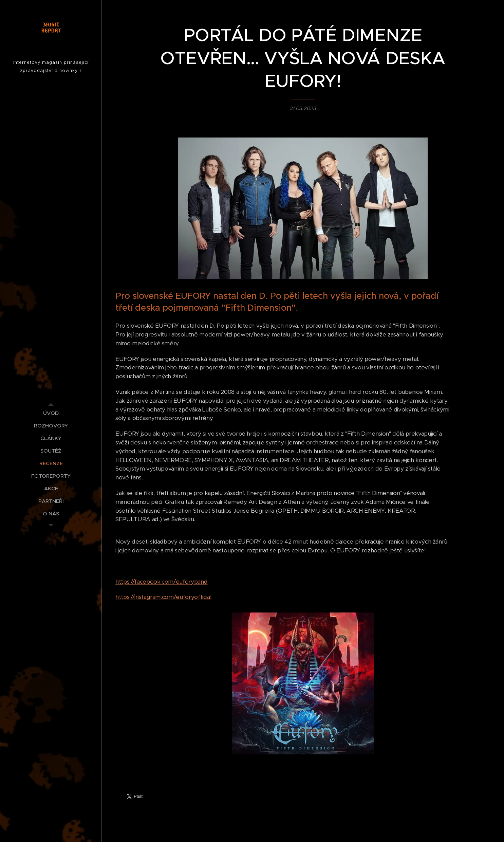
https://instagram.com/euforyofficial (163, 597)
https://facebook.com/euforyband (161, 581)
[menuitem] (51, 413)
